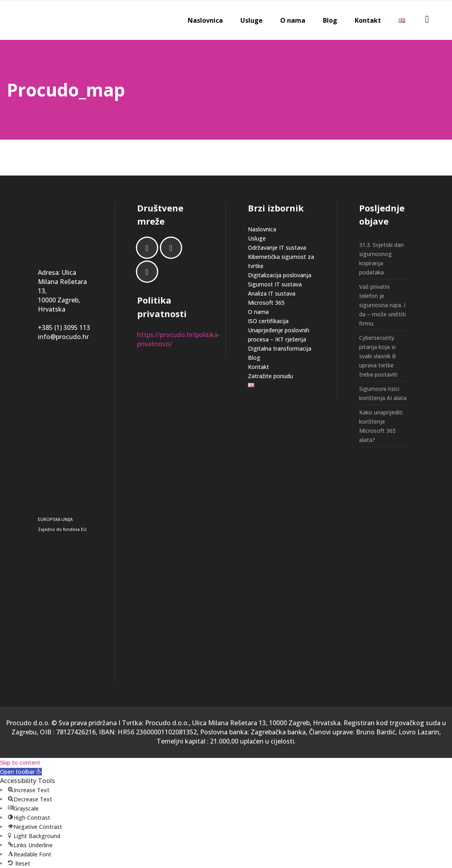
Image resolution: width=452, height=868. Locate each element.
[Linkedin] (173, 248)
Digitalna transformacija (280, 348)
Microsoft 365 (266, 303)
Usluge (257, 238)
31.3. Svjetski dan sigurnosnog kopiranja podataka (381, 258)
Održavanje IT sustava (277, 248)
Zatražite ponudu (270, 376)
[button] (21, 772)
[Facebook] (149, 248)
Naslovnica (262, 229)
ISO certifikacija (268, 321)
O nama (258, 312)
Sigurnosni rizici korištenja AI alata (383, 393)
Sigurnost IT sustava (275, 284)
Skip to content (20, 762)
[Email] (149, 272)
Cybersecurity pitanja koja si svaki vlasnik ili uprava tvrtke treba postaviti (378, 356)
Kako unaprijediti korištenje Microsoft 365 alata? (381, 426)
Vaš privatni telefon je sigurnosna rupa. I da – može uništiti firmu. (382, 305)
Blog (254, 358)
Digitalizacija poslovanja (280, 275)
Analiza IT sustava (272, 293)
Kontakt (258, 367)
